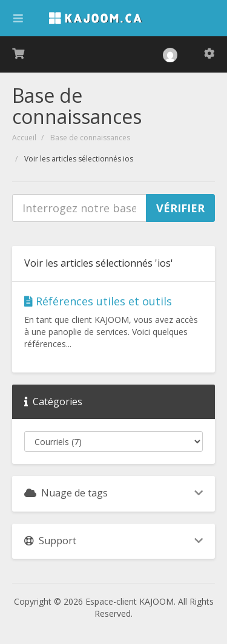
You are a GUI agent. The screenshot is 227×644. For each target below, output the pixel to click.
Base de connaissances (90, 138)
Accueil (24, 138)
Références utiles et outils (98, 301)
